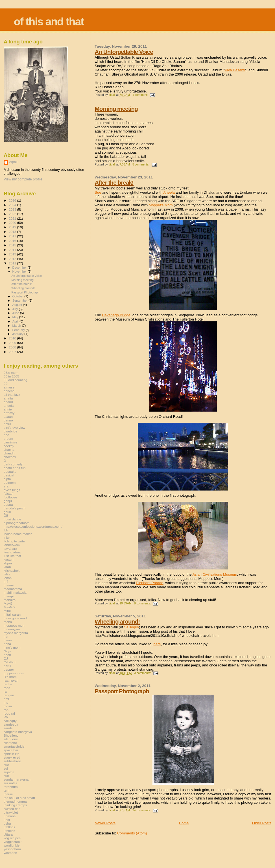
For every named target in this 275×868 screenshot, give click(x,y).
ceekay (9, 446)
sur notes (10, 783)
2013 (13, 254)
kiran (7, 567)
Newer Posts (105, 823)
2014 (13, 250)
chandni (9, 453)
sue (6, 765)
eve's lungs (12, 490)
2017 (13, 236)
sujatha (9, 772)
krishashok (12, 570)
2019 (13, 227)
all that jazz (12, 395)
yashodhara (12, 849)
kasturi (9, 559)
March (17, 326)
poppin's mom (14, 673)
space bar (11, 750)
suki (7, 776)
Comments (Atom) (132, 833)
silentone (10, 743)
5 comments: (141, 164)
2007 (13, 352)
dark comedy (13, 464)
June (16, 313)
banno (8, 420)
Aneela (169, 192)
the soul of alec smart (19, 798)
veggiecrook (13, 842)
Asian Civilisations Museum (215, 574)
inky (7, 537)
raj (6, 691)
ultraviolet (11, 812)
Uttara (8, 834)
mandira (10, 600)
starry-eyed (12, 757)
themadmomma (15, 801)
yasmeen (10, 853)
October (18, 296)
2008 (13, 347)
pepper (9, 669)
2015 (13, 245)
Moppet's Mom (161, 205)
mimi (7, 611)
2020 (13, 223)
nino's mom (12, 647)
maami (9, 585)
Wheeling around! (117, 621)
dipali (13, 162)
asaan (8, 417)
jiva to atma (12, 552)
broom (8, 439)
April (16, 321)
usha (7, 823)
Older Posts (262, 823)
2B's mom (11, 373)
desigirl (9, 475)
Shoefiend (11, 735)
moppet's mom (14, 625)
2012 (13, 259)
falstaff (8, 493)
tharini (8, 794)
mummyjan (12, 629)
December (20, 268)
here (157, 644)
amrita (8, 398)
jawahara (10, 548)
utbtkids (9, 827)
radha (8, 684)
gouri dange (12, 519)
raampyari (11, 680)
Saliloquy (131, 627)
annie (8, 409)
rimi (6, 699)
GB (6, 515)
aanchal (9, 391)
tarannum (11, 787)
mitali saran (12, 614)
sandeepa (11, 724)
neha (7, 644)
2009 (13, 343)
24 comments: (142, 810)
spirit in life (11, 754)
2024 (13, 205)
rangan (9, 695)
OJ (6, 658)
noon (7, 655)
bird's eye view (15, 428)
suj (6, 768)
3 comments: (143, 673)
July (16, 309)
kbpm (8, 563)
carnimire (10, 442)
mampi (9, 596)
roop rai (9, 713)
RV (6, 717)
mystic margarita (16, 633)
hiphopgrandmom (17, 523)
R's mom (10, 677)
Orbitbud (10, 662)
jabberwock (12, 545)
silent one (11, 739)
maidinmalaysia (15, 592)
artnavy (9, 413)
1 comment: (140, 95)
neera (8, 640)
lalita (7, 574)
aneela (9, 406)
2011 (13, 263)
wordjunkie (12, 845)
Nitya (7, 651)
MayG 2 (9, 607)
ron (6, 710)
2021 (13, 218)
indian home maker (18, 534)
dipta (7, 479)
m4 (6, 581)
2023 (13, 209)
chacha (9, 450)
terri (6, 790)
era (6, 486)
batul (7, 424)
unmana (10, 816)
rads (7, 688)
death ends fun (15, 468)
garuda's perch (15, 508)
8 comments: (143, 603)
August (18, 305)
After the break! (114, 183)
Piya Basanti (235, 70)
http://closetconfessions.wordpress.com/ (33, 526)
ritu (6, 702)
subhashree (12, 761)
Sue (98, 192)
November (20, 271)
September (21, 301)
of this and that (49, 22)
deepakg (10, 471)
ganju (8, 501)
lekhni (8, 578)
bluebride (10, 431)
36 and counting (15, 380)
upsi (7, 820)
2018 (13, 232)
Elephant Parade (149, 583)
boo (6, 435)
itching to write (14, 541)
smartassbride (14, 746)
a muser (10, 387)
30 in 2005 (11, 376)
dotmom (10, 482)
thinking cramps (15, 805)
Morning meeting (116, 109)
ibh (6, 530)
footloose (10, 497)
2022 (13, 214)
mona (8, 622)
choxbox (10, 457)
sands (8, 728)
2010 (13, 338)
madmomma (13, 589)
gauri (7, 512)
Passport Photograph (122, 691)
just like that (12, 556)
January (18, 334)
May (16, 317)
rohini (8, 706)
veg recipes (12, 838)
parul (7, 666)
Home (184, 823)
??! (6, 384)
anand (8, 402)
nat (6, 636)
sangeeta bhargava (18, 732)
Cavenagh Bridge (116, 315)
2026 (13, 200)
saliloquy (10, 721)
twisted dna (12, 809)
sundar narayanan (17, 779)
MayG (8, 603)
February (19, 330)
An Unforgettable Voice (124, 52)
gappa (8, 504)
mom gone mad (15, 618)
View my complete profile (23, 179)
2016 (13, 241)
